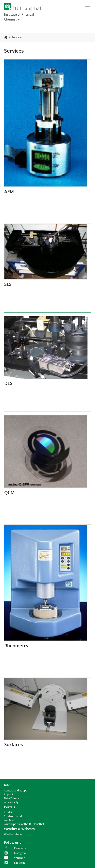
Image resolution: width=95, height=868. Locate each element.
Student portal (13, 816)
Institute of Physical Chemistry (19, 17)
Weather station (14, 834)
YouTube (20, 858)
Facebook (20, 848)
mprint (9, 794)
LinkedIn (19, 863)
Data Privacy (12, 798)
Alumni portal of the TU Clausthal (24, 824)
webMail (9, 820)
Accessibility (11, 802)
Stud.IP (8, 812)
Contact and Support (17, 791)
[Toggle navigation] (87, 5)
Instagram (20, 853)
